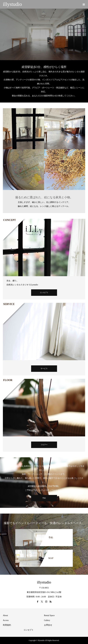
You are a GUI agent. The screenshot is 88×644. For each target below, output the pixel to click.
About (5, 615)
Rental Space (49, 615)
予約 (44, 498)
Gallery (47, 620)
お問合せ (48, 625)
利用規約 (7, 625)
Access (6, 620)
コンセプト (44, 293)
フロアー (44, 445)
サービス (44, 369)
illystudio (12, 4)
